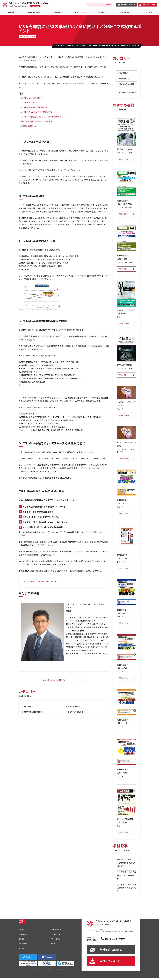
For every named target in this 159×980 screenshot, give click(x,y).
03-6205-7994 (120, 939)
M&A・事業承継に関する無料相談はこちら (40, 582)
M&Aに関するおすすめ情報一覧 (54, 680)
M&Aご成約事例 (57, 930)
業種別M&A (74, 706)
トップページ (59, 46)
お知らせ (54, 945)
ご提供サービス (57, 935)
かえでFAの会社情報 (77, 712)
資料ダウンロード (149, 5)
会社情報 (22, 940)
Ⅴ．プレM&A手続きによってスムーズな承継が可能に (41, 117)
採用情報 (22, 950)
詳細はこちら (123, 159)
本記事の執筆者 (27, 126)
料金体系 (11, 12)
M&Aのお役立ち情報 (34, 712)
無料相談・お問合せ (128, 5)
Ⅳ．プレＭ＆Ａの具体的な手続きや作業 (36, 112)
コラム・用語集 (56, 940)
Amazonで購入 (124, 324)
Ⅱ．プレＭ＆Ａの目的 (29, 103)
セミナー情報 (148, 12)
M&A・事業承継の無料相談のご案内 (34, 121)
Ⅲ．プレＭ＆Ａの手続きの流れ (32, 107)
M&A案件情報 (24, 935)
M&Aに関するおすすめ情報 (76, 46)
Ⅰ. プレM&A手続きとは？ (30, 98)
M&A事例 (29, 706)
